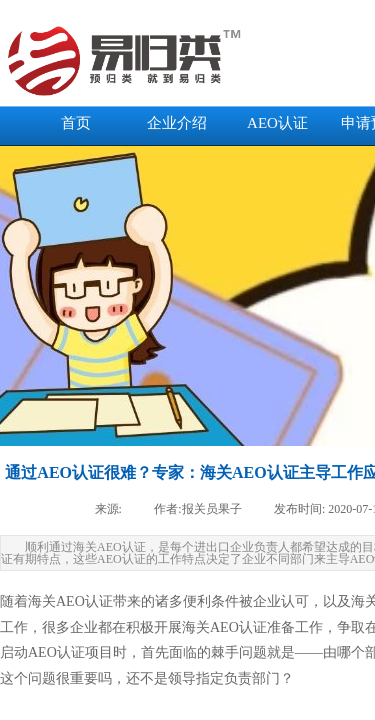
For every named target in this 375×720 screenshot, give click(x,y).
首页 (76, 123)
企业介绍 (177, 123)
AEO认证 (277, 123)
